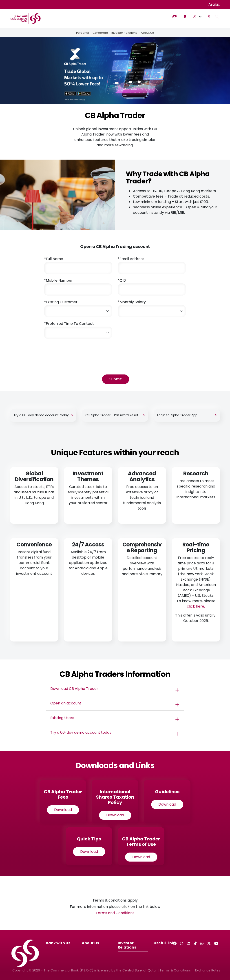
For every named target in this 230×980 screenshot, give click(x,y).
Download (63, 810)
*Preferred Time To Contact (69, 324)
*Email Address (131, 259)
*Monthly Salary (132, 302)
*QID (122, 280)
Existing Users (62, 718)
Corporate (100, 33)
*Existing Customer (61, 302)
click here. (196, 606)
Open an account (66, 703)
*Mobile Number (58, 280)
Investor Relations (125, 33)
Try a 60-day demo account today (81, 732)
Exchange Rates (208, 970)
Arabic (214, 4)
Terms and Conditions (115, 913)
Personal (82, 33)
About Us (148, 33)
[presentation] (78, 351)
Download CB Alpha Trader (75, 689)
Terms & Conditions (175, 970)
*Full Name (54, 259)
